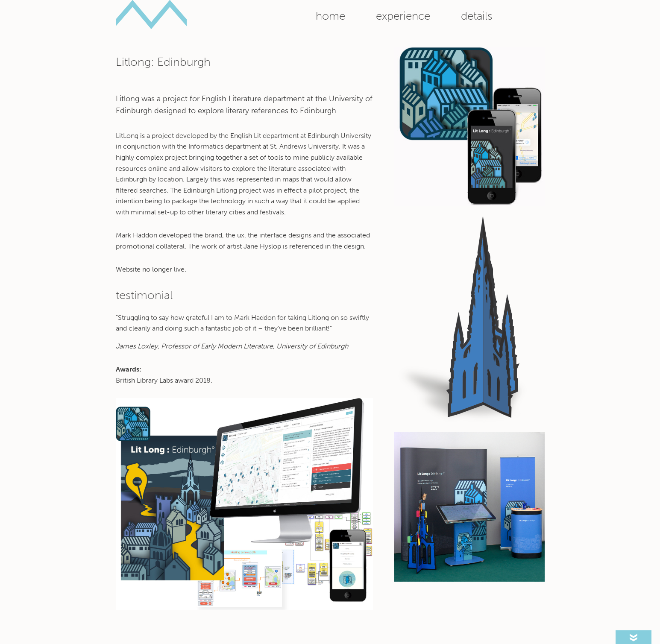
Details (477, 16)
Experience (403, 16)
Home (330, 16)
